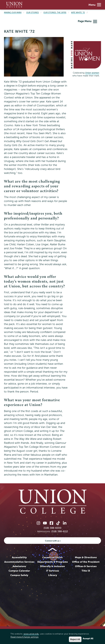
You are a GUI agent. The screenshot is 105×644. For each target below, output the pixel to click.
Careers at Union (52, 557)
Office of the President (86, 562)
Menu (95, 5)
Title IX (86, 571)
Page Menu (87, 21)
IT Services (53, 571)
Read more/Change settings (24, 637)
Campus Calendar (19, 571)
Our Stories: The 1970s (55, 12)
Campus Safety (19, 575)
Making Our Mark (13, 12)
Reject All (75, 639)
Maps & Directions (86, 557)
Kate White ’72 (78, 12)
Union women (92, 73)
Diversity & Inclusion (52, 566)
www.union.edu (31, 634)
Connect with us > (53, 541)
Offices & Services (86, 566)
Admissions (19, 566)
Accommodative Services (19, 562)
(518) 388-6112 (60, 531)
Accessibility (19, 557)
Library (53, 575)
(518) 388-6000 (52, 528)
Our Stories (33, 12)
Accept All (88, 639)
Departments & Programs (53, 562)
